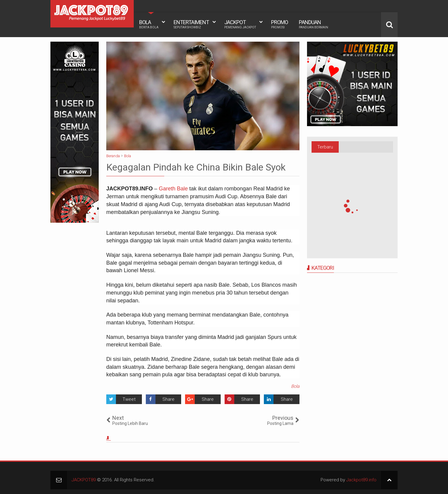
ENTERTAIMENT (191, 24)
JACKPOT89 (84, 480)
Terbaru (325, 147)
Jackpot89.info (361, 480)
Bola (295, 386)
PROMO (280, 24)
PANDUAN (314, 24)
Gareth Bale (173, 189)
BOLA (149, 24)
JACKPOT (240, 24)
